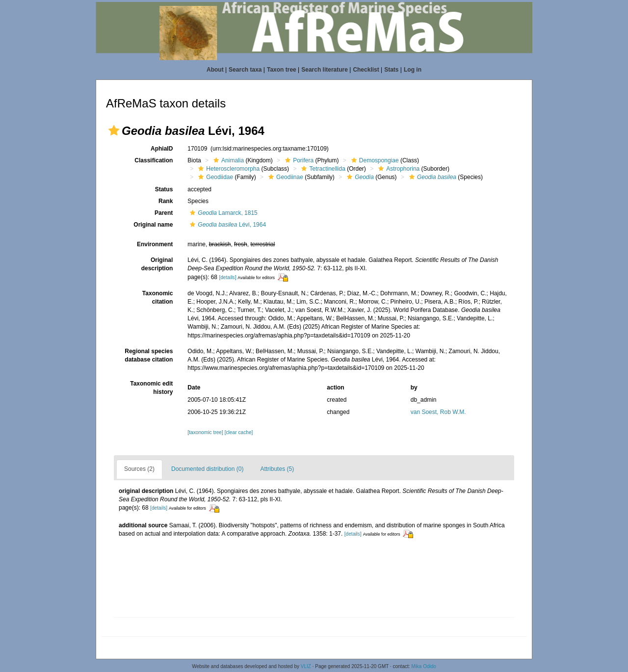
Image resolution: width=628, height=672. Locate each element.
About (215, 70)
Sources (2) (139, 469)
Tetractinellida (322, 169)
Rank (166, 201)
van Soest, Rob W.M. (438, 412)
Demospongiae (374, 160)
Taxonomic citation (157, 297)
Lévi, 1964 (227, 225)
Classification (154, 160)
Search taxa (245, 70)
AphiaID (162, 149)
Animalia (227, 160)
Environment (155, 244)
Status (164, 189)
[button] (114, 130)
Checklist (366, 70)
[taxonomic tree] (205, 432)
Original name (153, 225)
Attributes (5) (277, 469)
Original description (157, 264)
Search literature (325, 70)
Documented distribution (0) (207, 469)
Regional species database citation (149, 355)
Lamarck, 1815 (222, 213)
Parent (164, 213)
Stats (391, 70)
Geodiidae (214, 177)
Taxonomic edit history (151, 388)
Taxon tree (282, 70)
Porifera (298, 160)
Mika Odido (424, 666)
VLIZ (306, 666)
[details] (227, 277)
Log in (413, 70)
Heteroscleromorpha (228, 169)
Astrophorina (398, 169)
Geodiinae (285, 177)
